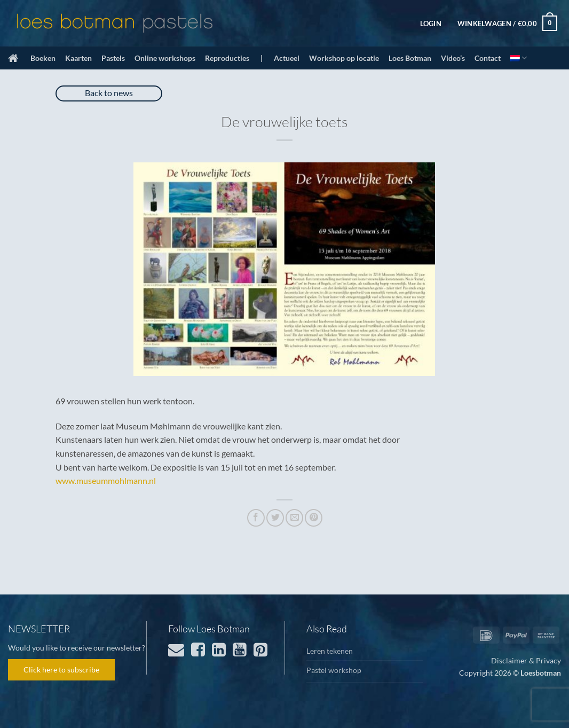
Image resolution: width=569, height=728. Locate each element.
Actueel (287, 58)
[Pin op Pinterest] (314, 518)
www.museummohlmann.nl (106, 480)
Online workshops (165, 58)
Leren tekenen (330, 651)
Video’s (453, 58)
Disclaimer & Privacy (526, 660)
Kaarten (78, 58)
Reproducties (227, 58)
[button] (431, 24)
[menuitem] (519, 58)
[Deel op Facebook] (256, 518)
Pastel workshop (334, 670)
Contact (488, 58)
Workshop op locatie (344, 58)
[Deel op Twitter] (275, 518)
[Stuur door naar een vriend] (294, 518)
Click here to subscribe (61, 670)
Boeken (43, 58)
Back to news (109, 93)
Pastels (113, 58)
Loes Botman (410, 58)
